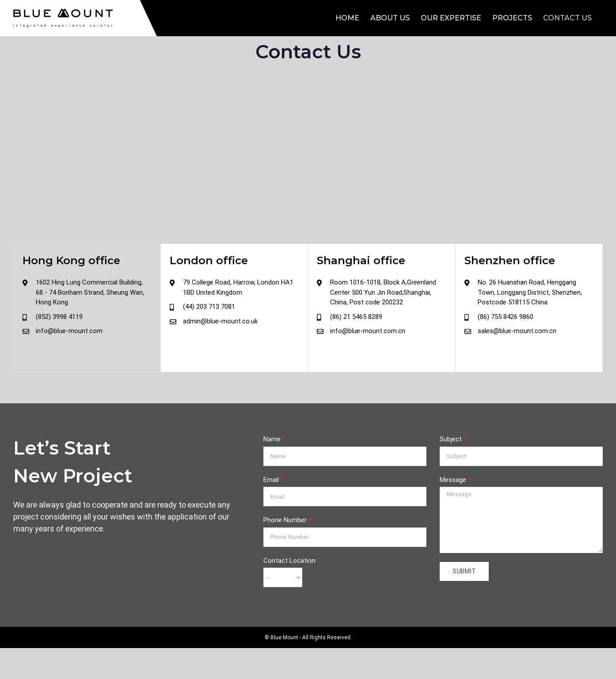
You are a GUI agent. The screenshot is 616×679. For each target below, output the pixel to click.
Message (455, 480)
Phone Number (287, 520)
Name (274, 439)
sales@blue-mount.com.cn (517, 331)
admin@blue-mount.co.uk (220, 321)
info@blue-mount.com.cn (368, 331)
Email (274, 480)
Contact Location (292, 561)
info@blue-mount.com (69, 331)
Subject (453, 439)
